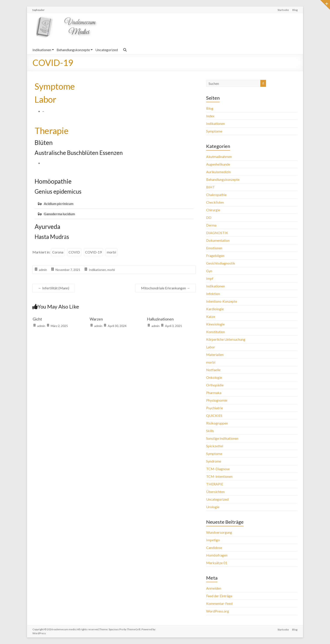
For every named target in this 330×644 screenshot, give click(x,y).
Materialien (215, 355)
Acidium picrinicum (59, 204)
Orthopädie (215, 385)
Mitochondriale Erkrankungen (166, 288)
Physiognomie (217, 400)
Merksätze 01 (217, 563)
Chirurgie (213, 210)
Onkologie (214, 377)
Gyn (209, 271)
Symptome (214, 131)
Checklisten (215, 202)
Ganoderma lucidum (59, 214)
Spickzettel (215, 446)
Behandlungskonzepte (73, 50)
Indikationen (42, 50)
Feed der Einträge (219, 596)
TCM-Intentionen (219, 476)
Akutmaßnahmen (219, 157)
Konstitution (216, 332)
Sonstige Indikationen (222, 438)
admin (43, 270)
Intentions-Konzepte (222, 301)
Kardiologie (215, 309)
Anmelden (214, 588)
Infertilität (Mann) (54, 288)
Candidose (214, 548)
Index (210, 116)
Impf (210, 278)
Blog (295, 10)
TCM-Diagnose (218, 469)
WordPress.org (218, 611)
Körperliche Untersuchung (226, 339)
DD (209, 217)
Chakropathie (216, 195)
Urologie (213, 507)
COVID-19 (93, 252)
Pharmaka (214, 393)
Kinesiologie (215, 324)
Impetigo (213, 540)
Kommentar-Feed (219, 603)
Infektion (213, 294)
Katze (211, 316)
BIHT (210, 187)
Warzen (96, 319)
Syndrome (214, 461)
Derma (211, 225)
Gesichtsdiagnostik (221, 263)
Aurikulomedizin (218, 172)
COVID (74, 252)
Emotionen (214, 248)
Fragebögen (215, 256)
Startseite (283, 10)
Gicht (37, 319)
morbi (111, 252)
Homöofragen (217, 555)
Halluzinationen (160, 319)
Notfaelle (213, 370)
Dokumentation (218, 240)
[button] (114, 204)
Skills (210, 431)
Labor (211, 347)
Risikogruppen (217, 423)
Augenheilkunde (218, 164)
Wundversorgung (219, 532)
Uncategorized (107, 50)
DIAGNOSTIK (217, 233)
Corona (58, 252)
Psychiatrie (215, 408)
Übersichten (215, 492)
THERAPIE (215, 484)
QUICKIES (214, 415)
